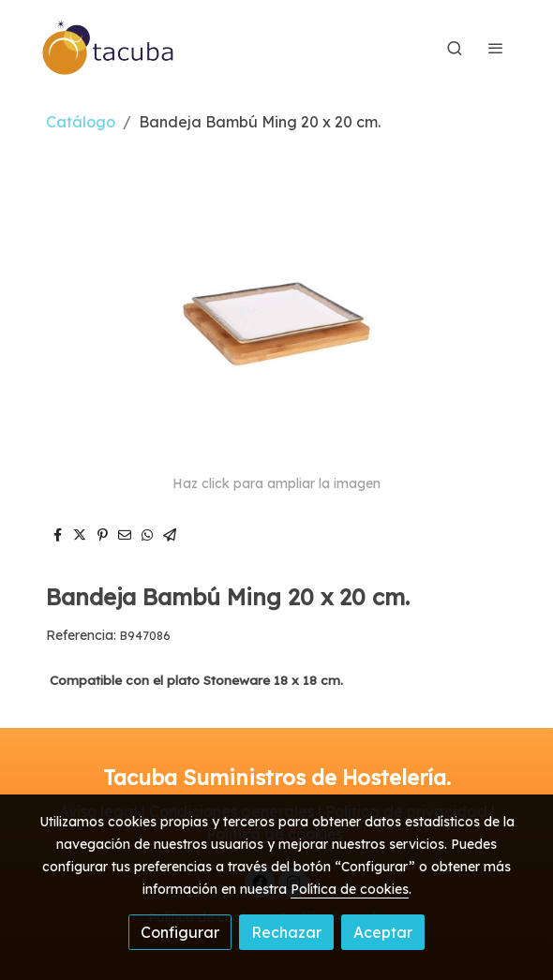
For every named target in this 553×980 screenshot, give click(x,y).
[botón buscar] (455, 48)
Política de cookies (350, 889)
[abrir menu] (496, 48)
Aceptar (383, 932)
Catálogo (81, 122)
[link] (109, 48)
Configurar (180, 932)
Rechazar (286, 932)
